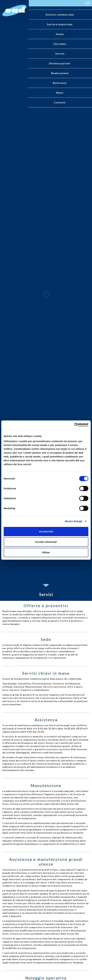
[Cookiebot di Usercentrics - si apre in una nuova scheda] (74, 425)
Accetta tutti (46, 531)
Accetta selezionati (46, 542)
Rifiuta (46, 552)
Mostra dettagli (73, 521)
